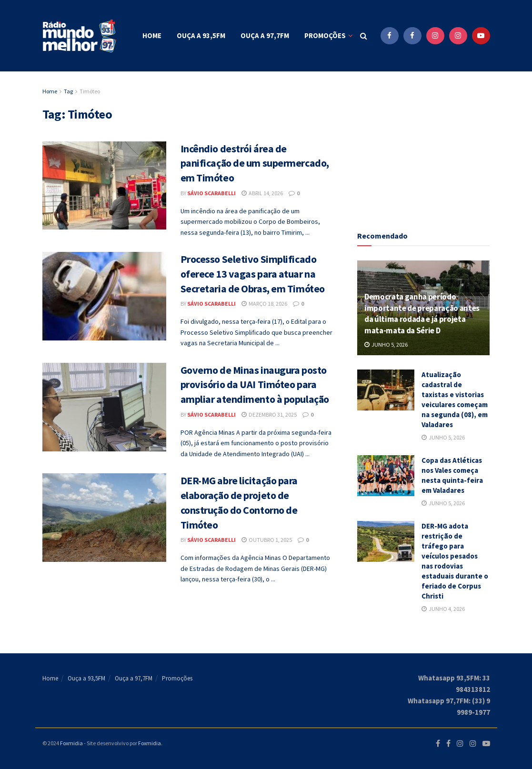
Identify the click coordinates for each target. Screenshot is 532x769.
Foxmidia (71, 743)
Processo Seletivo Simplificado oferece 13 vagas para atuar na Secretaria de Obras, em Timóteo (253, 274)
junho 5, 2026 (386, 345)
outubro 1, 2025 (267, 540)
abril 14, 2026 (262, 193)
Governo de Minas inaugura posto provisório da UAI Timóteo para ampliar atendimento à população (255, 385)
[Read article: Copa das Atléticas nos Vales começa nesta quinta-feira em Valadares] (386, 476)
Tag (68, 91)
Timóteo (90, 91)
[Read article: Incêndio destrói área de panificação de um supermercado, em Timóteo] (104, 186)
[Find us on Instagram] (435, 36)
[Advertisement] (429, 145)
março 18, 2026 (264, 304)
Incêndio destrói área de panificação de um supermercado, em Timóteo (255, 163)
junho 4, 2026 (443, 609)
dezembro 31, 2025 (269, 414)
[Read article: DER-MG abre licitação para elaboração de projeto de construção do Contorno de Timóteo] (104, 518)
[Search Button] (364, 36)
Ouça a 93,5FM (201, 35)
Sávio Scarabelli (211, 193)
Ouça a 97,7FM (265, 35)
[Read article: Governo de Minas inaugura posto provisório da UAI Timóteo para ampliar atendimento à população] (104, 407)
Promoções (325, 35)
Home (152, 35)
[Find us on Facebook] (390, 36)
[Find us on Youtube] (481, 36)
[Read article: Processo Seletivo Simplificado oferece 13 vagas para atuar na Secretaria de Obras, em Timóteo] (104, 296)
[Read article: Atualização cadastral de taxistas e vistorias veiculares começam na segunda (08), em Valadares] (386, 390)
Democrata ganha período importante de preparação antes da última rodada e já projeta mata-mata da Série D (422, 314)
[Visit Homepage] (80, 36)
